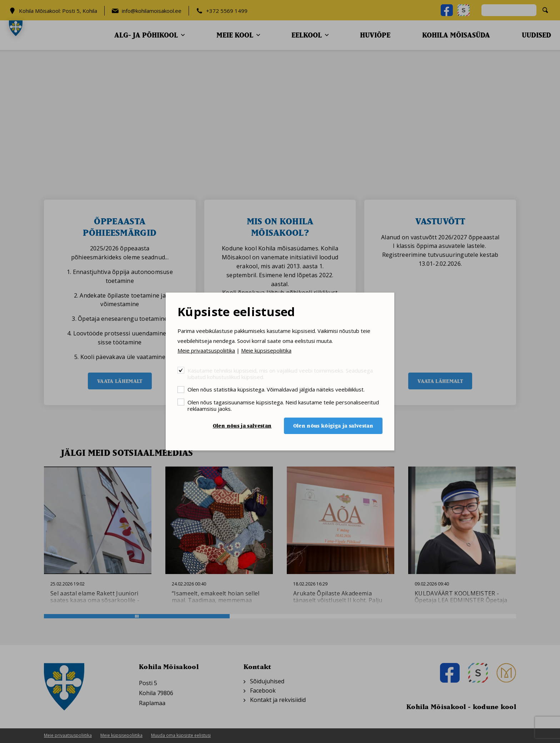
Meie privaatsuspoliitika (206, 350)
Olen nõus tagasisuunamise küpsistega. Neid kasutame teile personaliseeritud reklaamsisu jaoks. (283, 405)
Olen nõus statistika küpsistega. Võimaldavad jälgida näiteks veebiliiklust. (276, 389)
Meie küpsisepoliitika (266, 350)
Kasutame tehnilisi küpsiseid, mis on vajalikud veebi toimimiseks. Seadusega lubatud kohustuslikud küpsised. (280, 373)
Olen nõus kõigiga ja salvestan (333, 426)
